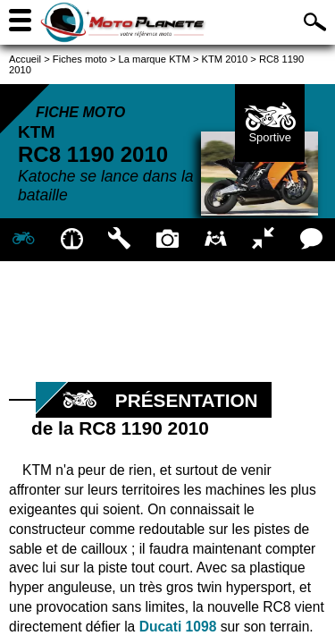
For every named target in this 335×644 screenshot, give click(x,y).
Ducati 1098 (178, 627)
